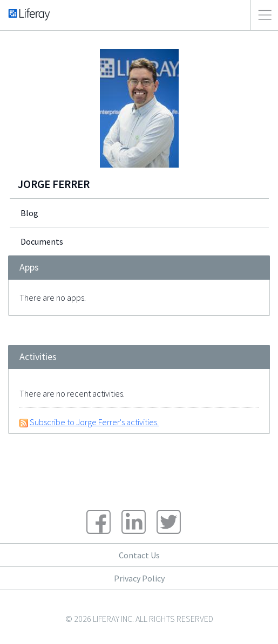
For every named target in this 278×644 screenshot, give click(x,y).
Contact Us (139, 555)
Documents (42, 241)
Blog (29, 213)
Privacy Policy (139, 578)
